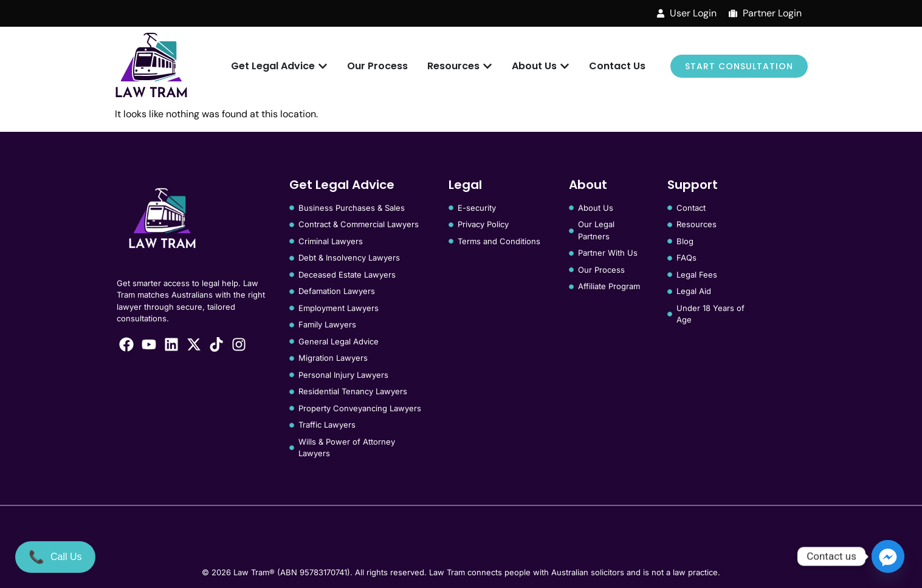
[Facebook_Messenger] (888, 556)
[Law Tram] (151, 67)
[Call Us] (55, 557)
